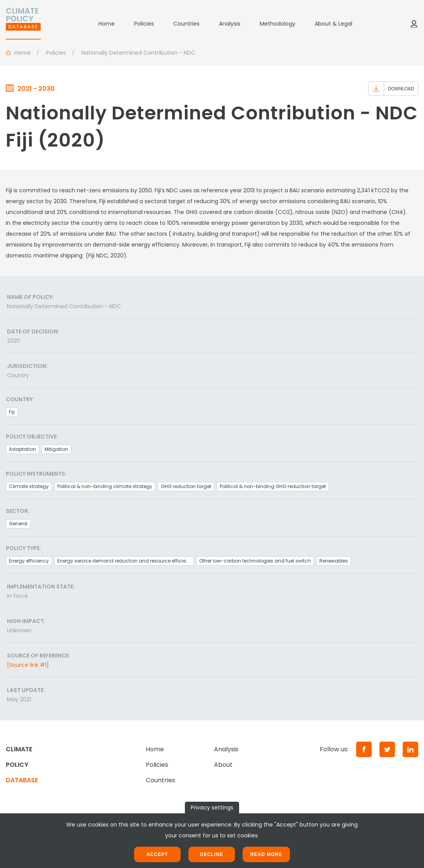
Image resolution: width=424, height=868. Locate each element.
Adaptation (22, 449)
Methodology (277, 24)
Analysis (230, 24)
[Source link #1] (28, 665)
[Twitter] (387, 749)
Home (107, 24)
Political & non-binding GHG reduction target (273, 486)
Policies (144, 24)
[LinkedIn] (410, 749)
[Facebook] (364, 749)
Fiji (12, 412)
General (18, 524)
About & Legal (334, 24)
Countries (186, 24)
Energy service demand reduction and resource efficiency (126, 561)
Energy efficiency (29, 561)
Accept (157, 854)
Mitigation (56, 449)
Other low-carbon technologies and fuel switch (255, 561)
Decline (212, 854)
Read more (266, 854)
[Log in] (414, 24)
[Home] (23, 24)
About (223, 765)
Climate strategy (29, 486)
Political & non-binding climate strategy (105, 486)
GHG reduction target (186, 486)
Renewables (334, 561)
